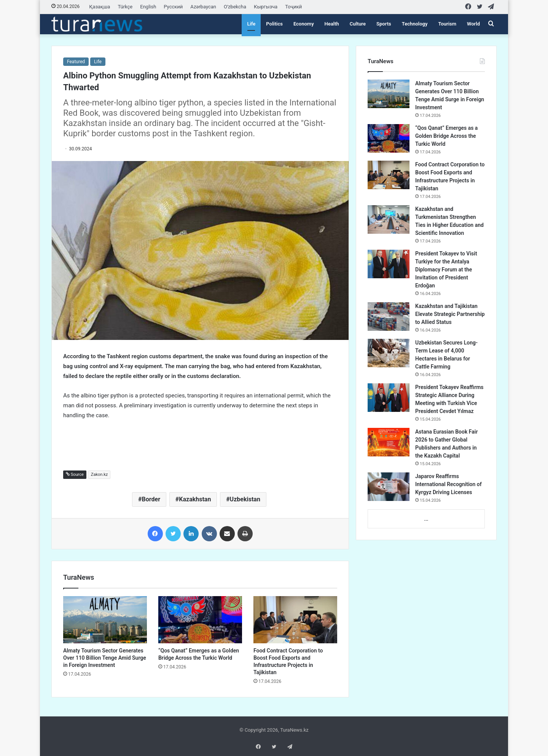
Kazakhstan (195, 499)
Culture (358, 24)
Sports (384, 24)
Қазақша (100, 7)
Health (332, 24)
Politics (274, 24)
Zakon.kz (99, 474)
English (148, 7)
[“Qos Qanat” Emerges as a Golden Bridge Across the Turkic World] (200, 620)
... (426, 519)
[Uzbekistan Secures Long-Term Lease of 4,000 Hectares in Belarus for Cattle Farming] (389, 353)
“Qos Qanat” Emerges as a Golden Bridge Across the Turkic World (446, 136)
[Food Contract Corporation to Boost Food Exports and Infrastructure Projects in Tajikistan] (295, 620)
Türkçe (125, 7)
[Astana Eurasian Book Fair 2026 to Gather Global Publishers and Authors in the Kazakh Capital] (389, 442)
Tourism (447, 24)
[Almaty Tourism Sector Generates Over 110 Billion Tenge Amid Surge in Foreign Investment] (105, 620)
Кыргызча (266, 7)
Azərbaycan (203, 7)
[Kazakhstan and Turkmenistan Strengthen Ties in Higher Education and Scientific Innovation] (389, 219)
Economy (304, 24)
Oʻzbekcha (235, 7)
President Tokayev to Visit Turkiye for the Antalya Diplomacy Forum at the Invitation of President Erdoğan (446, 270)
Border (151, 499)
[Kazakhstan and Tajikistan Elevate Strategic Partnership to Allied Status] (389, 317)
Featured (76, 62)
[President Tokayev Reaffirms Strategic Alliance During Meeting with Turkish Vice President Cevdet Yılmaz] (389, 398)
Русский (173, 7)
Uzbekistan (245, 499)
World (473, 24)
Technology (415, 24)
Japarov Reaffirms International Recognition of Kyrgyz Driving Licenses (448, 484)
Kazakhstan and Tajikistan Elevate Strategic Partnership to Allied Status (450, 314)
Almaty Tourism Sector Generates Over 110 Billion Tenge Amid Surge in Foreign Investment (105, 658)
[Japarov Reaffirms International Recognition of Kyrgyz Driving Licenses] (389, 487)
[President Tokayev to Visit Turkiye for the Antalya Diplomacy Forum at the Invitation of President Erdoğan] (389, 264)
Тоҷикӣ (293, 7)
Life (251, 24)
